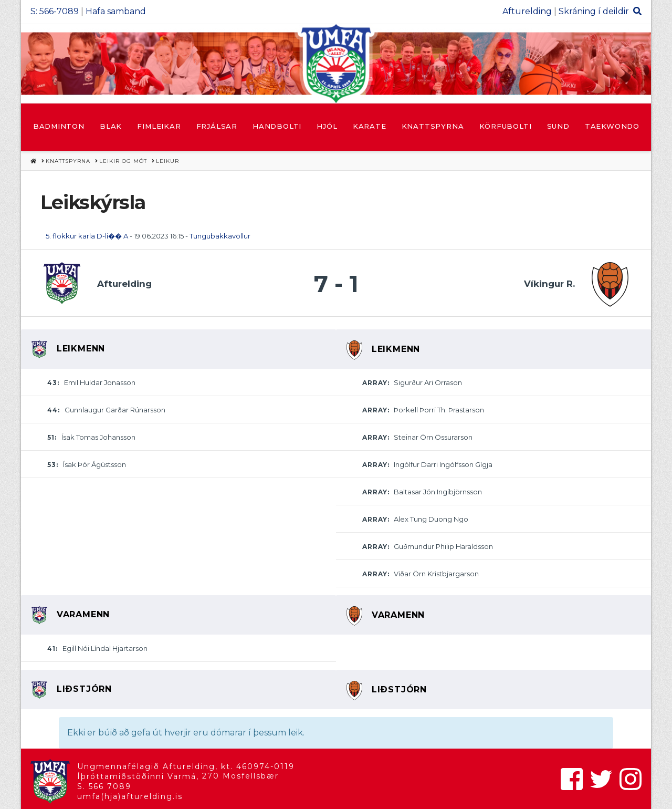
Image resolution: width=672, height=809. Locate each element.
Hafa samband (116, 11)
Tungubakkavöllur (220, 236)
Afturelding (527, 11)
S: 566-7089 (55, 11)
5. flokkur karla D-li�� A (87, 236)
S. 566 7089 (104, 786)
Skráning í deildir (594, 11)
